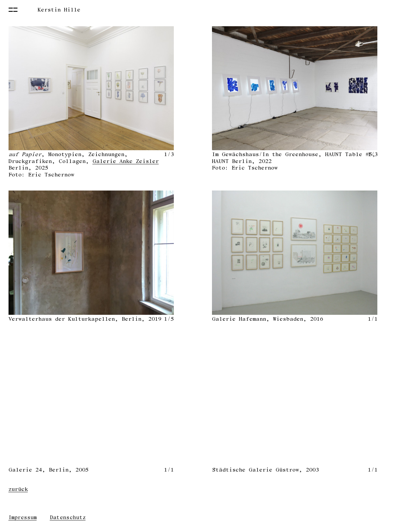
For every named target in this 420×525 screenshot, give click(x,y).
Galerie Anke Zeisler (126, 161)
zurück (18, 489)
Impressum (23, 517)
